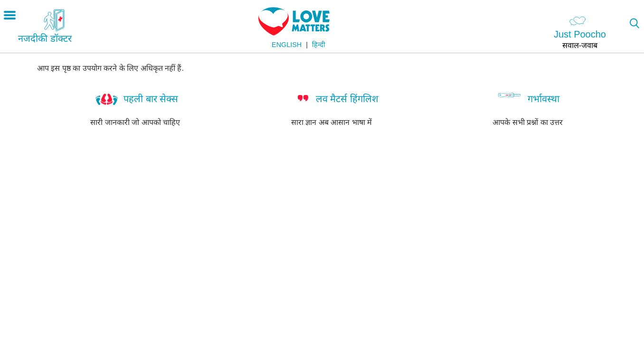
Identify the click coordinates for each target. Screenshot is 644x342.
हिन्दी (319, 45)
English (287, 45)
